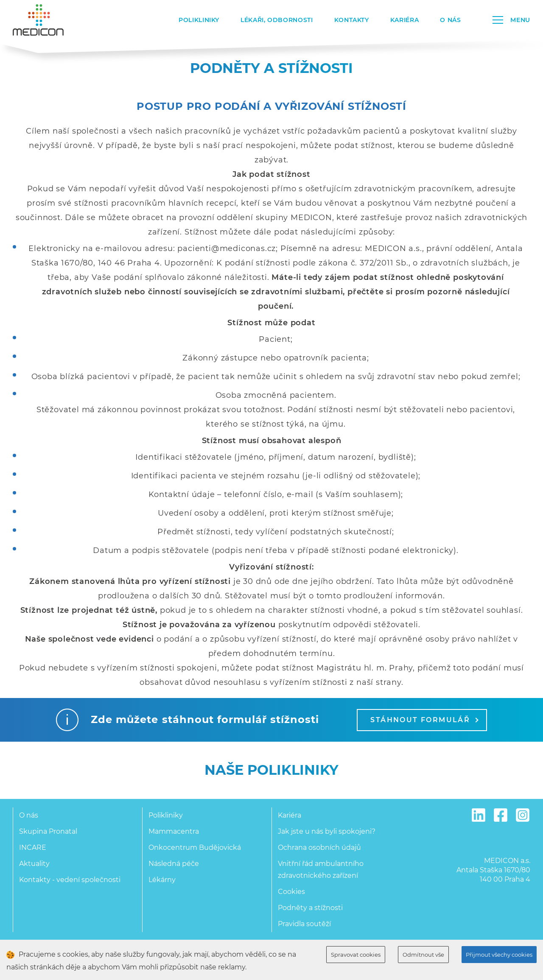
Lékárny (162, 880)
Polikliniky (199, 20)
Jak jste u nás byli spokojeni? (327, 831)
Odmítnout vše (423, 955)
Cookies (291, 892)
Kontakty (352, 20)
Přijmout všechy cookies (499, 955)
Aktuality (34, 864)
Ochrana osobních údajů (319, 847)
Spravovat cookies (356, 955)
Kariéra (404, 20)
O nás (450, 20)
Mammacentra (174, 831)
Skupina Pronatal (48, 831)
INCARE (33, 847)
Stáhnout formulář (424, 720)
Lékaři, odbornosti (277, 20)
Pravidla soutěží (304, 924)
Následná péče (174, 864)
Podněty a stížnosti (310, 908)
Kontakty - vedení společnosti (70, 880)
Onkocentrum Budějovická (195, 847)
